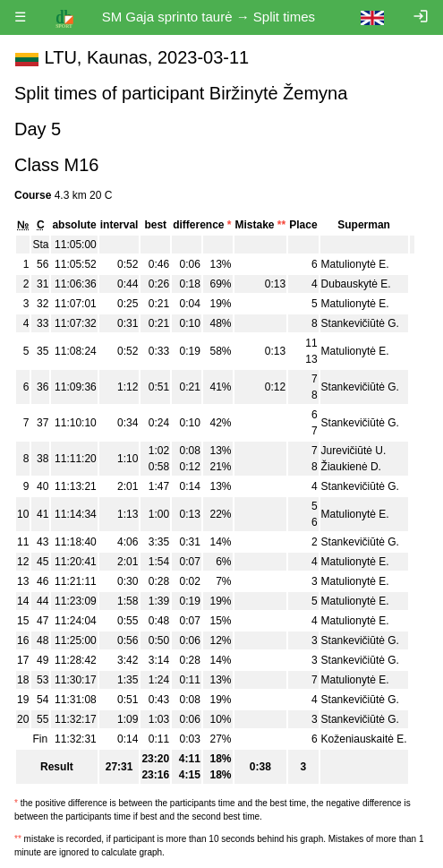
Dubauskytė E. (356, 284)
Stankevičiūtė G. (360, 323)
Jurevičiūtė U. (354, 451)
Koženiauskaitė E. (364, 739)
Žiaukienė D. (351, 467)
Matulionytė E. (355, 264)
